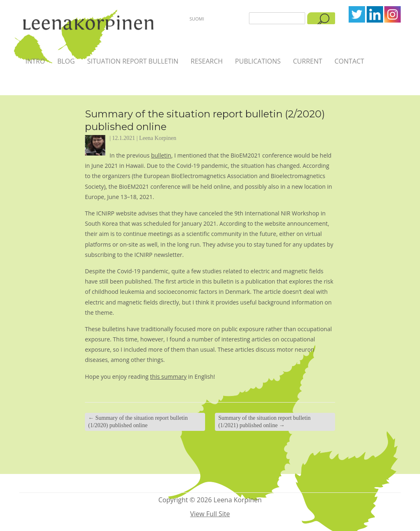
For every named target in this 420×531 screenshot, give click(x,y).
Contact (349, 61)
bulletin (161, 155)
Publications (258, 61)
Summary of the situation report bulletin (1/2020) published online (138, 422)
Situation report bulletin (132, 61)
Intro (35, 61)
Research (207, 61)
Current (307, 61)
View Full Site (210, 514)
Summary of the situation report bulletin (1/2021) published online (264, 422)
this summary (168, 377)
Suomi (197, 19)
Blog (66, 61)
